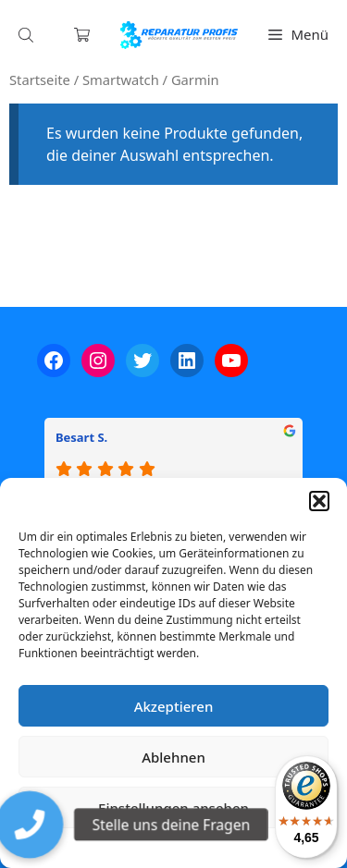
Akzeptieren (174, 706)
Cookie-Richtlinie (77, 845)
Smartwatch (121, 79)
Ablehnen (173, 757)
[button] (319, 501)
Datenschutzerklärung (187, 845)
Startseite (40, 79)
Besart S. (81, 437)
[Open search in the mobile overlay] (28, 35)
